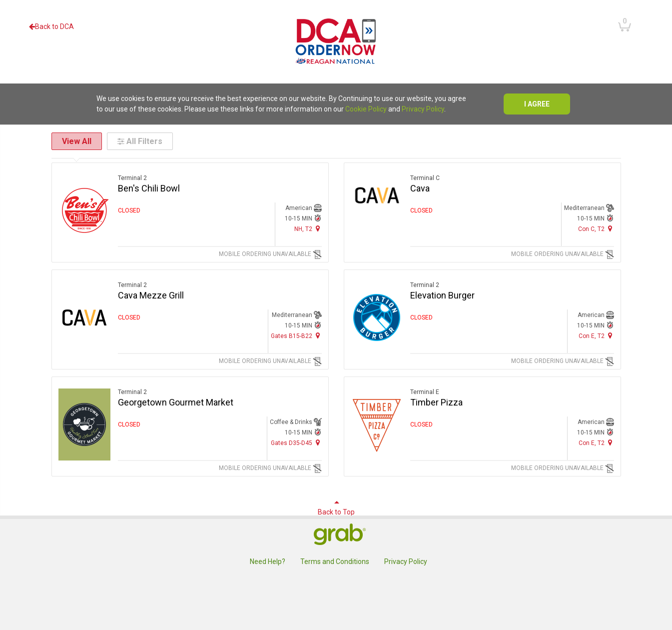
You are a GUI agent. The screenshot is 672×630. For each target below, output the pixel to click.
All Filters (140, 141)
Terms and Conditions (335, 561)
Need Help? (268, 561)
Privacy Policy (423, 109)
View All (77, 141)
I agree (537, 104)
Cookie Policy (366, 109)
